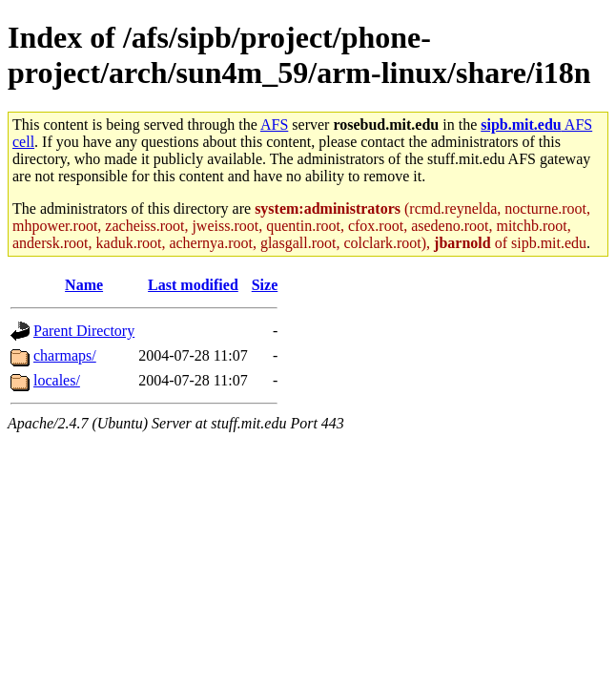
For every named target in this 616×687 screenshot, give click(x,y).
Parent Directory (84, 331)
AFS (274, 125)
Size (265, 285)
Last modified (193, 285)
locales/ (57, 380)
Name (84, 285)
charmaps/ (65, 355)
